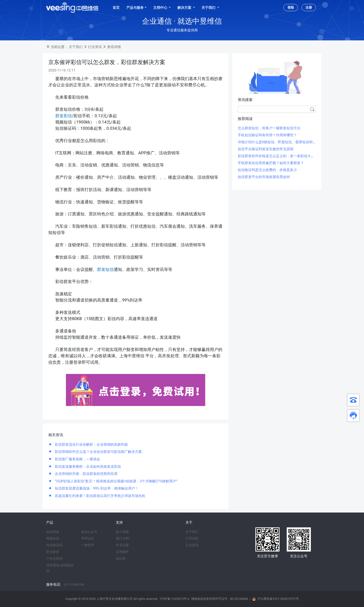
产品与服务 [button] (135, 8)
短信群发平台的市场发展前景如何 (264, 177)
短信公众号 (89, 532)
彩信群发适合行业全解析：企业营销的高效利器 (91, 445)
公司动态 (192, 538)
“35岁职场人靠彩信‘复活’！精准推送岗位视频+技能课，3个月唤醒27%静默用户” (116, 481)
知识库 (121, 558)
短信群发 (53, 532)
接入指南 (122, 532)
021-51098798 (74, 584)
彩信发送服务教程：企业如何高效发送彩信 (87, 467)
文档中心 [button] (161, 8)
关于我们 (76, 47)
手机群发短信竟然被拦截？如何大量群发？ (271, 163)
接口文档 (122, 538)
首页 (116, 8)
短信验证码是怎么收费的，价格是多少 (267, 170)
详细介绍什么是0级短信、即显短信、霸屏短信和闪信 (279, 142)
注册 (309, 7)
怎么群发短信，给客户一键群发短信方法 (269, 128)
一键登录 (88, 545)
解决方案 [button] (185, 8)
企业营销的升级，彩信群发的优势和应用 (86, 474)
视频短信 (53, 538)
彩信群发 (53, 552)
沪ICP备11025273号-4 (174, 599)
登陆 (291, 7)
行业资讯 (95, 47)
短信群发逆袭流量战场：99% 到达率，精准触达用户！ (96, 488)
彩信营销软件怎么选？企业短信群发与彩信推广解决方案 (98, 452)
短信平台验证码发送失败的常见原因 (266, 149)
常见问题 (122, 545)
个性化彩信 (54, 558)
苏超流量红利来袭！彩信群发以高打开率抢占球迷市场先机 (100, 496)
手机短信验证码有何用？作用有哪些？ (267, 135)
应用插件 (122, 552)
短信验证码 (54, 545)
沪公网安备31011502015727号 (278, 599)
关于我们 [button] (209, 8)
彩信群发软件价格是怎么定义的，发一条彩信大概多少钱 (281, 156)
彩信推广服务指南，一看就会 (77, 459)
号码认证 (88, 538)
